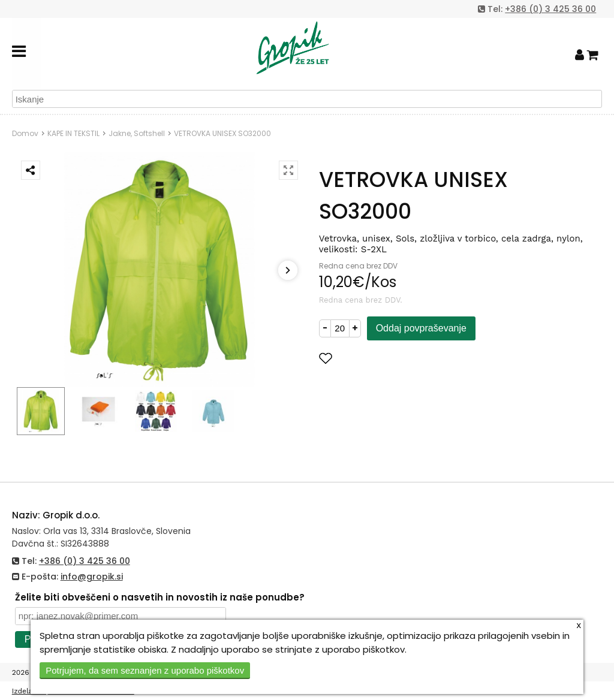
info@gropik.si (92, 577)
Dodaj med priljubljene (384, 358)
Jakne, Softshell (137, 133)
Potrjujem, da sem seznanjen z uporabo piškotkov (145, 670)
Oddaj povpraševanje (421, 328)
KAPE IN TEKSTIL (73, 133)
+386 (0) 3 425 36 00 (550, 9)
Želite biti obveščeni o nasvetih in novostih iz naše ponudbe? (160, 597)
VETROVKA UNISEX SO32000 (222, 133)
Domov (25, 133)
